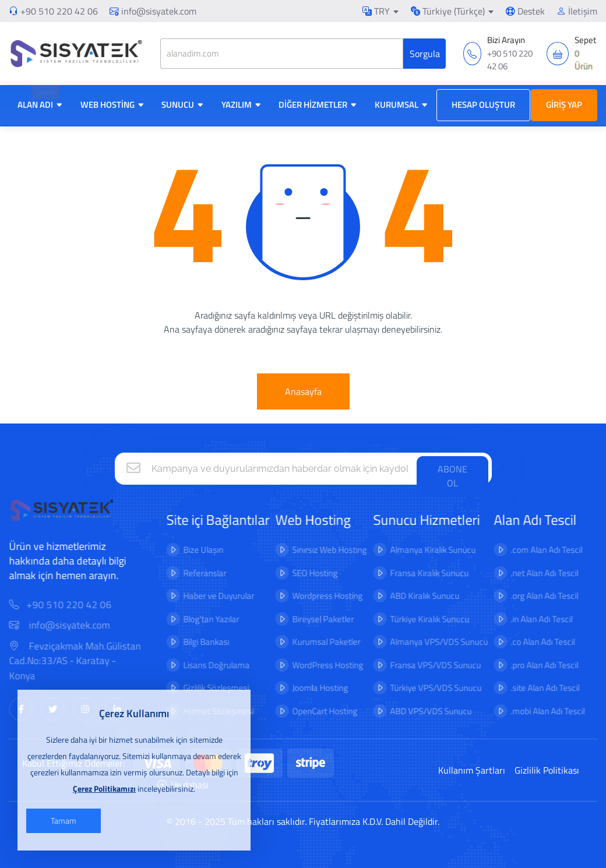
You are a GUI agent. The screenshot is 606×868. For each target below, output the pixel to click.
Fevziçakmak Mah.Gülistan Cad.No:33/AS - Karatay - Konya (83, 661)
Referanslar (196, 573)
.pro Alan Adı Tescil (536, 665)
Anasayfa (303, 391)
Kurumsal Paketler (318, 642)
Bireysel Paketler (315, 619)
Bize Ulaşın (195, 550)
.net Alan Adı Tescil (536, 573)
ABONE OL (452, 476)
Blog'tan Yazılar (203, 619)
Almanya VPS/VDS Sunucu (430, 642)
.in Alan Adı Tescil (533, 619)
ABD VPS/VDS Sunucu (422, 711)
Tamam (64, 821)
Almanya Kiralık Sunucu (424, 550)
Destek (525, 11)
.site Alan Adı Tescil (537, 688)
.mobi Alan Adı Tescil (539, 711)
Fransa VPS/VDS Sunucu (427, 665)
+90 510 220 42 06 (59, 11)
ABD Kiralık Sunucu (416, 596)
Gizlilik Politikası (547, 770)
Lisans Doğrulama (208, 665)
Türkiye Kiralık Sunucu (421, 619)
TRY (376, 11)
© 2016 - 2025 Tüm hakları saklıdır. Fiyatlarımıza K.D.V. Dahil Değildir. (303, 821)
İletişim (577, 11)
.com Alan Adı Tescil (538, 550)
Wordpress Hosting (319, 596)
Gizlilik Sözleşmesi (208, 688)
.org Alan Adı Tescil (536, 596)
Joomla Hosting (312, 688)
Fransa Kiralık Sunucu (420, 573)
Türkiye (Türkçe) (448, 11)
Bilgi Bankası (198, 642)
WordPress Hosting (319, 665)
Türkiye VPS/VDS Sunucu (427, 688)
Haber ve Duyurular (210, 596)
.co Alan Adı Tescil (534, 642)
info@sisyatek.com (153, 11)
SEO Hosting (306, 573)
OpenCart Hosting (316, 711)
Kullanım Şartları (472, 770)
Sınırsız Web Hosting (321, 550)
